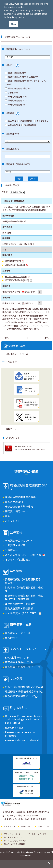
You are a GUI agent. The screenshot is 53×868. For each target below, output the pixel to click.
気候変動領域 (25, 121)
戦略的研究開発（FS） (17, 96)
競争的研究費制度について (21, 696)
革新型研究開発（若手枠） (19, 88)
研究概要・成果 (17, 346)
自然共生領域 (13, 125)
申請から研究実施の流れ (19, 507)
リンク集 (16, 678)
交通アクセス (26, 826)
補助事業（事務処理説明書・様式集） (24, 589)
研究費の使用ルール (17, 511)
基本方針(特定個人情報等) (15, 844)
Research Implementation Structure (21, 734)
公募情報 (16, 532)
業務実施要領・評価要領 (19, 608)
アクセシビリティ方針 (37, 834)
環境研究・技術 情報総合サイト (24, 691)
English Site (19, 708)
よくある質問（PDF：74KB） (23, 613)
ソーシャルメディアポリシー (16, 841)
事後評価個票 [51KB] (13, 303)
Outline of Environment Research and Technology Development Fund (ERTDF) (25, 719)
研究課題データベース (17, 354)
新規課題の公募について (19, 540)
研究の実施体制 (14, 502)
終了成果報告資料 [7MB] (17, 276)
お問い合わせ (44, 826)
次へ (46, 338)
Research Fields (14, 727)
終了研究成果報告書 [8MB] (18, 280)
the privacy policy (15, 17)
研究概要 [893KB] (14, 261)
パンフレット (13, 438)
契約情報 (16, 571)
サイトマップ (9, 826)
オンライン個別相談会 (18, 559)
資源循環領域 (41, 121)
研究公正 (10, 516)
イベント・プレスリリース (28, 649)
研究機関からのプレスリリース (23, 667)
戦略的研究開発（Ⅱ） (17, 104)
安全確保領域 (29, 125)
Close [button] (14, 24)
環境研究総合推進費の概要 (20, 497)
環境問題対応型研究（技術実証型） (22, 77)
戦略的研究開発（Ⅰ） (17, 100)
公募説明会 (11, 550)
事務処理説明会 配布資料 (20, 604)
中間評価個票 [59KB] (13, 292)
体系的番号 (11, 362)
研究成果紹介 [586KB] (16, 265)
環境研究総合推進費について (29, 487)
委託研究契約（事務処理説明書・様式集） (24, 581)
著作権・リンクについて (14, 837)
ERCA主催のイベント (17, 657)
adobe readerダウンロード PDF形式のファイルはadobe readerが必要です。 (30, 448)
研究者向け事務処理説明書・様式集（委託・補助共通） (24, 597)
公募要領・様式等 (15, 545)
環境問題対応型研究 (16, 73)
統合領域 (11, 121)
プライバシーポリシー (13, 834)
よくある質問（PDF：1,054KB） (25, 555)
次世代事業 (12, 92)
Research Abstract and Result (22, 740)
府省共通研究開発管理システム (24, 687)
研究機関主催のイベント (19, 662)
